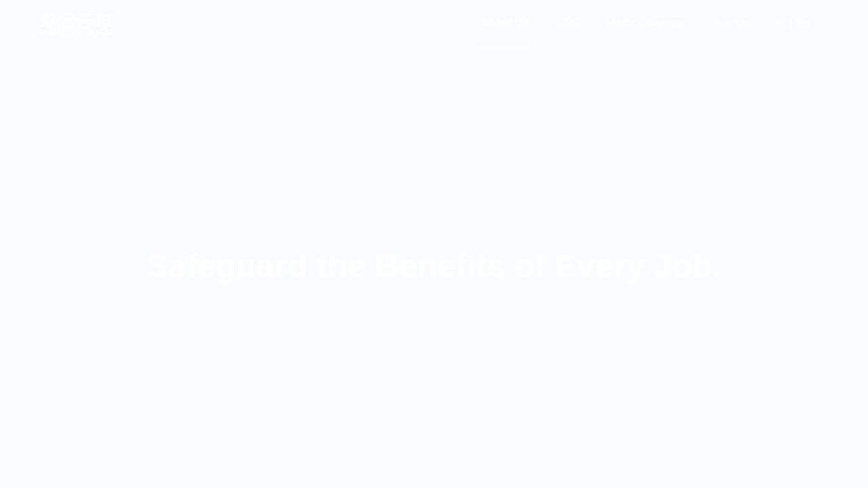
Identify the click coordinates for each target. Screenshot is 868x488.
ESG (568, 23)
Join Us (731, 23)
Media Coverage (646, 23)
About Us (505, 23)
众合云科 (76, 24)
